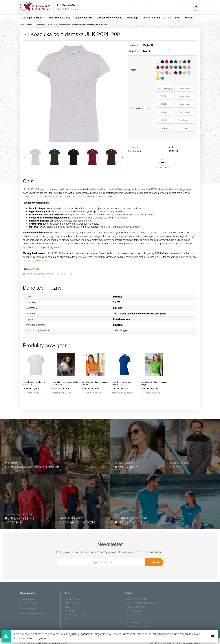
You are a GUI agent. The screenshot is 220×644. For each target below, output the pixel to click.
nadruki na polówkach (35, 258)
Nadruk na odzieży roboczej (138, 619)
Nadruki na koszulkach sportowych (142, 599)
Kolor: (133, 70)
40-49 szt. (188, 99)
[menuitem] (33, 18)
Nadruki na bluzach (134, 611)
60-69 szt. (162, 99)
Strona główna (72, 599)
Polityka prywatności (75, 611)
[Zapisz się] (154, 559)
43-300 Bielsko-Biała (30, 599)
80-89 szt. (175, 90)
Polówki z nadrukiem (135, 603)
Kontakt (69, 615)
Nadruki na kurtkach (135, 615)
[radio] (158, 62)
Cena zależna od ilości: (141, 102)
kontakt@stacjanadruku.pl (36, 610)
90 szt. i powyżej (162, 90)
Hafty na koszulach (134, 607)
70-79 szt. (188, 90)
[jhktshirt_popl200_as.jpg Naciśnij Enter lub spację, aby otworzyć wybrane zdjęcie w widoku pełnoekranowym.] (73, 94)
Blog (67, 603)
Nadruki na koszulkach (136, 595)
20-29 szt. (175, 107)
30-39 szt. (162, 107)
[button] (162, 151)
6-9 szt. (162, 115)
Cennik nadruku (72, 595)
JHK (171, 134)
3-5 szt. (175, 115)
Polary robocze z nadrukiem (138, 622)
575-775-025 (29, 605)
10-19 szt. (188, 107)
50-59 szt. (175, 99)
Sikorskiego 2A (27, 595)
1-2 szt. (188, 115)
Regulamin (70, 607)
